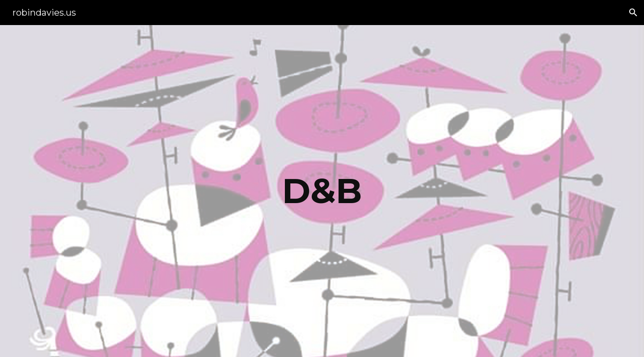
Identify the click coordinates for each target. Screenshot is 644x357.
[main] (322, 191)
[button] (633, 13)
